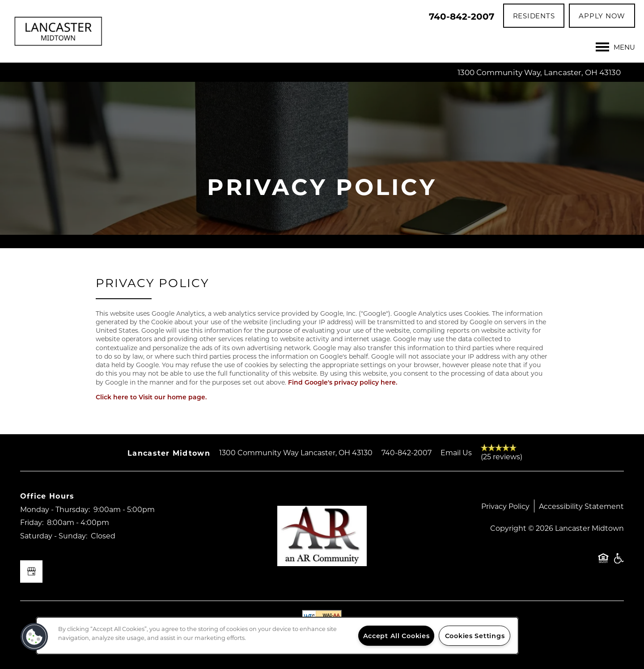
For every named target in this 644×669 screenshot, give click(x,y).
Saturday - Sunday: (54, 536)
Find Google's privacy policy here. (343, 382)
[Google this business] (31, 572)
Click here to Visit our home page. (151, 397)
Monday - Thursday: (55, 509)
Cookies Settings (475, 636)
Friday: (32, 522)
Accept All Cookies (396, 636)
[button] (534, 16)
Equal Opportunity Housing (603, 563)
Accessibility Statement (581, 506)
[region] (277, 636)
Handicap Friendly (619, 563)
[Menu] (615, 47)
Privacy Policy (505, 506)
